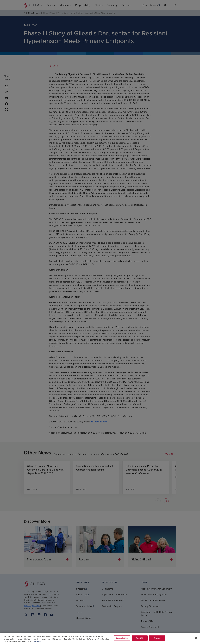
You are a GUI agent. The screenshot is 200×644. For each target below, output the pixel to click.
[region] (100, 638)
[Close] (196, 638)
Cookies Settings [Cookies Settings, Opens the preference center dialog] (122, 638)
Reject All (140, 638)
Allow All (157, 638)
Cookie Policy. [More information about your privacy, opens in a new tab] (38, 641)
